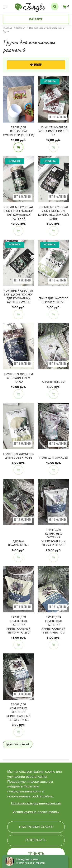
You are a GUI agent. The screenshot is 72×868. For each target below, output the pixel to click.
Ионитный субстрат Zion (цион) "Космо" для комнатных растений (19, 213)
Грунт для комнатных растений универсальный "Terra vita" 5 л (19, 712)
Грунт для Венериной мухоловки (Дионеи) (19, 131)
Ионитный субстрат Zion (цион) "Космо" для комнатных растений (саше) (19, 297)
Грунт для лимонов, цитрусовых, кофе (18, 456)
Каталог (36, 19)
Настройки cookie (36, 827)
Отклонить (36, 840)
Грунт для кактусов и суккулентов (54, 300)
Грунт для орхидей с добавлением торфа (19, 378)
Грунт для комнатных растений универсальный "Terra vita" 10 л (53, 625)
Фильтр (36, 65)
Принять (36, 854)
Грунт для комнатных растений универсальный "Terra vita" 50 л (53, 538)
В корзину (18, 147)
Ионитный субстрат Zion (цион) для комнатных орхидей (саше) (54, 213)
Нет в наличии (54, 147)
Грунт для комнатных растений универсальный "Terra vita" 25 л (19, 625)
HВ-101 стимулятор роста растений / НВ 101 (53, 131)
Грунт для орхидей (53, 458)
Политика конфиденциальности (36, 803)
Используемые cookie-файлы (36, 812)
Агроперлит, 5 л (54, 382)
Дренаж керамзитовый (18, 543)
